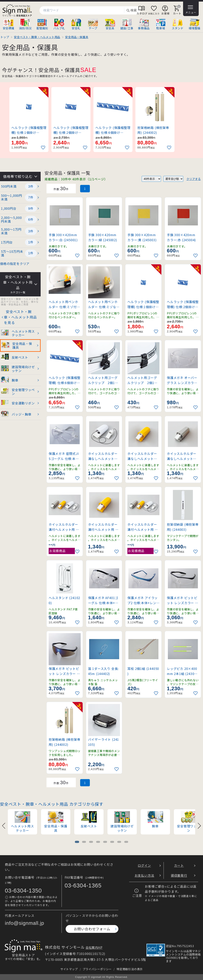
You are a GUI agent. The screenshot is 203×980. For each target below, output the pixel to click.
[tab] (77, 842)
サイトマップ (69, 969)
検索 (131, 10)
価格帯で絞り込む (18, 176)
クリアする (194, 179)
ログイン (144, 865)
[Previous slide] (4, 825)
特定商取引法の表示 (130, 969)
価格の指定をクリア (15, 264)
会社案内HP (94, 947)
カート (179, 865)
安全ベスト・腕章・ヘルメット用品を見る (20, 317)
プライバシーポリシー (97, 969)
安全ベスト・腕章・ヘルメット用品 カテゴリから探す (52, 804)
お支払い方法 (144, 875)
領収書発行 (179, 875)
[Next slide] (199, 825)
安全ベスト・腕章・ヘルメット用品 (18, 284)
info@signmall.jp (25, 923)
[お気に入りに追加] (44, 148)
